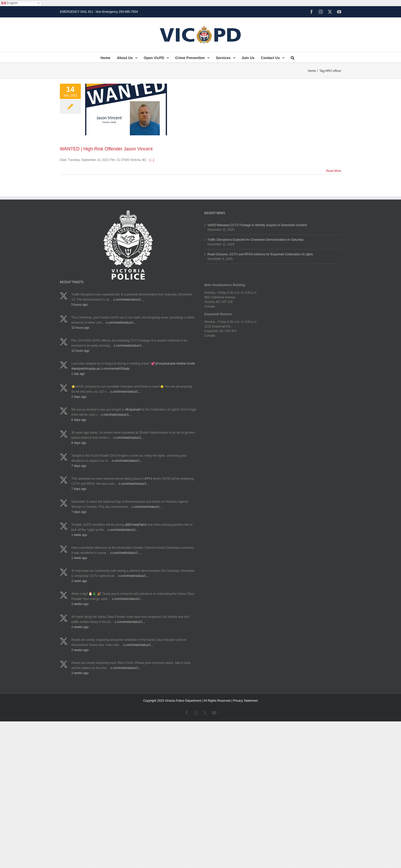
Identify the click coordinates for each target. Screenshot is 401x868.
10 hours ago (80, 328)
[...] (152, 160)
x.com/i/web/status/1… (129, 300)
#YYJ (148, 479)
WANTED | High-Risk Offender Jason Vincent (106, 149)
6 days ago (79, 420)
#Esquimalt (133, 410)
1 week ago (79, 535)
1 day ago (78, 374)
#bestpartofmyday (83, 369)
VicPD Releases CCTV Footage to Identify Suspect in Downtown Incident (257, 225)
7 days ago (79, 466)
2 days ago (79, 397)
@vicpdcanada (165, 364)
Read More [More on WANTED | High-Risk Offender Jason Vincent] (334, 171)
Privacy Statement (245, 701)
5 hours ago (79, 305)
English (10, 3)
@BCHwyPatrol (136, 525)
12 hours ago (80, 351)
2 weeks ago (80, 604)
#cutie (191, 364)
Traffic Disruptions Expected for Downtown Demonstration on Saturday (255, 240)
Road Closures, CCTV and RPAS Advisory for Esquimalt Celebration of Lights (260, 254)
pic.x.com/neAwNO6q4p (113, 369)
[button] (292, 57)
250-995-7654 (128, 12)
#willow (181, 364)
